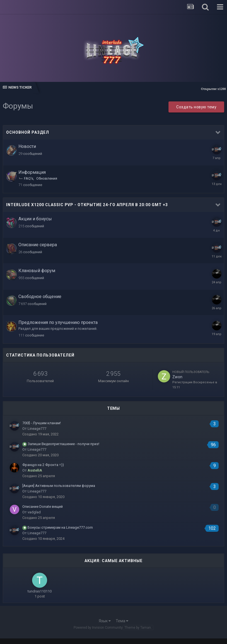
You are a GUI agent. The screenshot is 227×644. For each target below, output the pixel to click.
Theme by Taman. (138, 628)
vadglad (34, 512)
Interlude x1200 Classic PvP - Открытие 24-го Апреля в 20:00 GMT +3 (87, 205)
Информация (32, 172)
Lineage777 (37, 429)
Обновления (47, 178)
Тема (122, 621)
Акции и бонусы (35, 219)
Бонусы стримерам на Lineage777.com (60, 527)
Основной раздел (28, 132)
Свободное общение (40, 297)
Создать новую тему (196, 107)
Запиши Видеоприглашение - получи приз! (63, 444)
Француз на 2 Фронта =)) (43, 465)
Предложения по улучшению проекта (58, 322)
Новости (27, 146)
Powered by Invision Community (98, 628)
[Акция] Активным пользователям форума (59, 486)
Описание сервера (38, 245)
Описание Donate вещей (43, 507)
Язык (105, 621)
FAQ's (29, 178)
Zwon (177, 377)
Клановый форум (37, 271)
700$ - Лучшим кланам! (42, 423)
